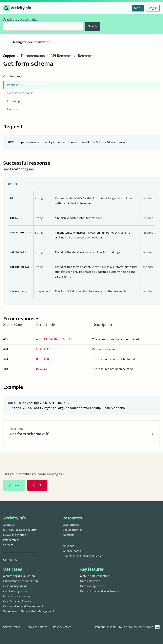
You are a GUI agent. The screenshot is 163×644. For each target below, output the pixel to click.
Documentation (33, 56)
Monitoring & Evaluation (19, 576)
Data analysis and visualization (100, 591)
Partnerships (11, 540)
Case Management (15, 586)
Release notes (72, 551)
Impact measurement (17, 596)
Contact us (10, 560)
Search (93, 26)
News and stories (15, 535)
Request (13, 85)
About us (9, 525)
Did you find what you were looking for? (34, 475)
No (38, 486)
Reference (86, 56)
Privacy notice (62, 627)
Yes (14, 486)
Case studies (71, 525)
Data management (92, 586)
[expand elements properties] (26, 291)
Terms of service (37, 627)
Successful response (20, 93)
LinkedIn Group (115, 627)
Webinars (68, 535)
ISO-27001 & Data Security (20, 530)
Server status (12, 627)
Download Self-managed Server (83, 556)
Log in (153, 8)
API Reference (61, 56)
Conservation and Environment (23, 606)
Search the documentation (21, 20)
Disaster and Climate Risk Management (29, 611)
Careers (8, 545)
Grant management (16, 591)
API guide (68, 546)
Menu (138, 8)
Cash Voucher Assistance (19, 601)
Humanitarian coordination (21, 581)
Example (13, 109)
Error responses (17, 101)
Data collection (90, 581)
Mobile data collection (95, 576)
